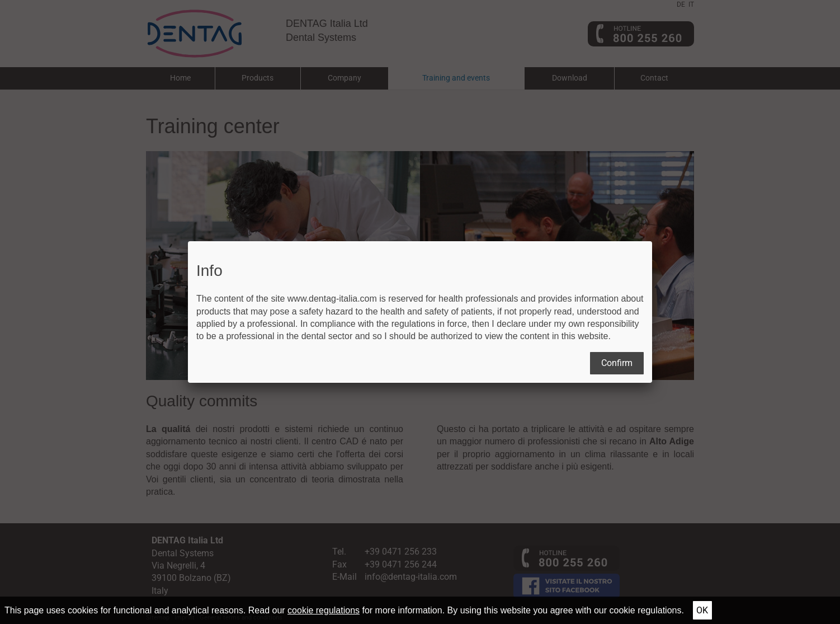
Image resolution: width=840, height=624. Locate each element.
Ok (702, 610)
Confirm (617, 363)
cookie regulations (324, 610)
